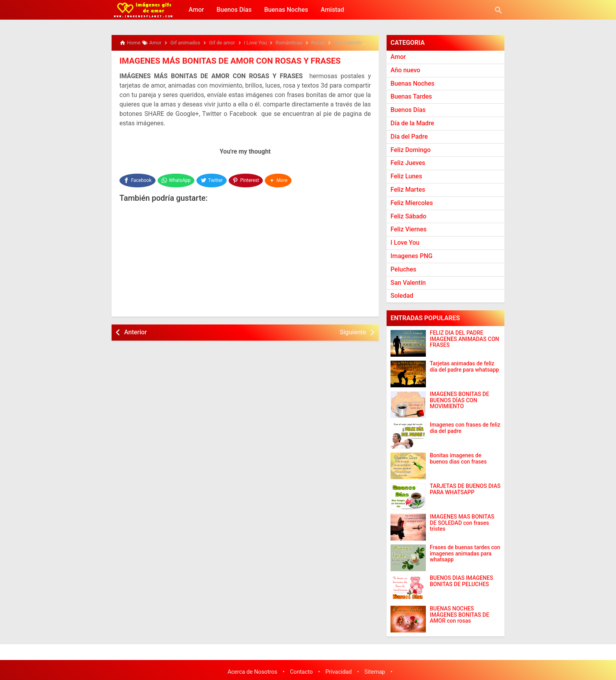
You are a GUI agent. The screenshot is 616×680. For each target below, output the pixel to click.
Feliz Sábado (408, 216)
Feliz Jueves (408, 163)
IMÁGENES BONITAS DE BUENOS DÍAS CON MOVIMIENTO (459, 400)
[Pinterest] (247, 179)
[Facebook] (137, 179)
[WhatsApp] (176, 179)
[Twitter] (212, 179)
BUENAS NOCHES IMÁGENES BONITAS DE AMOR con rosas (459, 615)
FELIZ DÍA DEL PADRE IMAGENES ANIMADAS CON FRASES (465, 339)
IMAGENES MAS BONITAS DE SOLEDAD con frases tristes (462, 523)
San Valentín (408, 283)
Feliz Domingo (411, 150)
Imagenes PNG (412, 256)
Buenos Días (234, 10)
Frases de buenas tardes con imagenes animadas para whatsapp (465, 554)
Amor (196, 10)
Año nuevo (405, 70)
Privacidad (338, 672)
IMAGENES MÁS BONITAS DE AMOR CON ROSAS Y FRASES (225, 61)
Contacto (301, 672)
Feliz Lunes (406, 176)
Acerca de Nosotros (252, 672)
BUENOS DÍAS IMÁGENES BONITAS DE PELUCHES (461, 581)
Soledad (402, 296)
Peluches (403, 269)
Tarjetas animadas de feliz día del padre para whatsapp (464, 367)
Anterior (136, 330)
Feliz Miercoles (412, 203)
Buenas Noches (286, 10)
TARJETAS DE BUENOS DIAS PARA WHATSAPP (465, 489)
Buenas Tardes (411, 96)
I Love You (405, 243)
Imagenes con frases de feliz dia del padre (465, 428)
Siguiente (353, 330)
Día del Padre (409, 137)
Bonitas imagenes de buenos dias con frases (458, 458)
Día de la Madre (412, 123)
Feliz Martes (408, 190)
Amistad (332, 10)
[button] (279, 179)
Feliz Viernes (409, 229)
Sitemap (375, 672)
